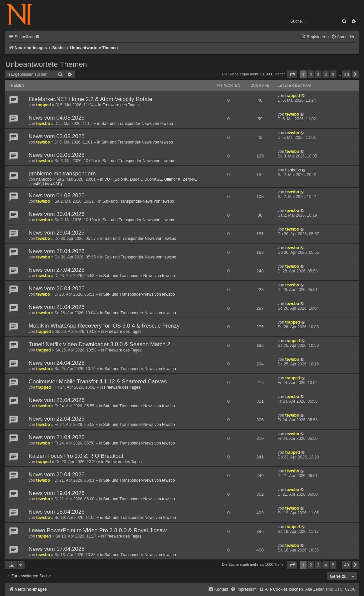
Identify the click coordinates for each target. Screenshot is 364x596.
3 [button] (318, 74)
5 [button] (333, 74)
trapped (44, 105)
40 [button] (347, 74)
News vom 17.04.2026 (57, 549)
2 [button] (311, 74)
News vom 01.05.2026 (57, 196)
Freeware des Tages (120, 105)
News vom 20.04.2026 (57, 475)
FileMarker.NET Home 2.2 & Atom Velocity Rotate (90, 99)
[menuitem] (343, 37)
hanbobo (44, 179)
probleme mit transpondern (62, 174)
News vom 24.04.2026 (57, 363)
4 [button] (326, 74)
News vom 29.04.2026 (57, 233)
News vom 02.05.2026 (57, 155)
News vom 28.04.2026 (57, 251)
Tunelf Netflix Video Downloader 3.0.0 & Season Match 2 (99, 344)
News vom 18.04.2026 (57, 512)
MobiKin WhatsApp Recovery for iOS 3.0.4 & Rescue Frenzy (104, 326)
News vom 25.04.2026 (57, 307)
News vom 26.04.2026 (57, 289)
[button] (292, 74)
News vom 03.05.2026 (57, 136)
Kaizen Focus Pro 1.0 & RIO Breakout (76, 456)
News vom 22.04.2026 (57, 419)
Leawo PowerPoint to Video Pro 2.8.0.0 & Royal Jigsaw (98, 530)
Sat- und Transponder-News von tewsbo (137, 124)
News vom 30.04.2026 (57, 214)
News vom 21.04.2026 (57, 437)
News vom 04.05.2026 (57, 118)
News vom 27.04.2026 (57, 270)
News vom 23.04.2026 (57, 400)
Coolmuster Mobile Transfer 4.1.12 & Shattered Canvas (98, 382)
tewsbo (43, 124)
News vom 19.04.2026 (57, 493)
